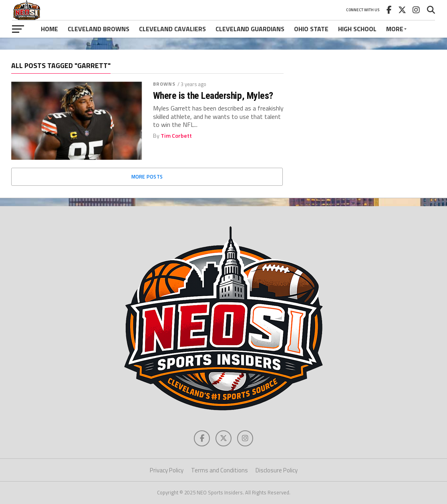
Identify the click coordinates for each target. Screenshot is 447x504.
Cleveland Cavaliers (172, 29)
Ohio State (311, 29)
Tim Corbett (176, 136)
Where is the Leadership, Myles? (213, 96)
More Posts (147, 177)
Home (49, 29)
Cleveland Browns (99, 29)
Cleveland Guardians (250, 29)
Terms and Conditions (219, 470)
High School (357, 29)
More (395, 29)
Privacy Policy (167, 470)
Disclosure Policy (277, 470)
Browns (164, 84)
